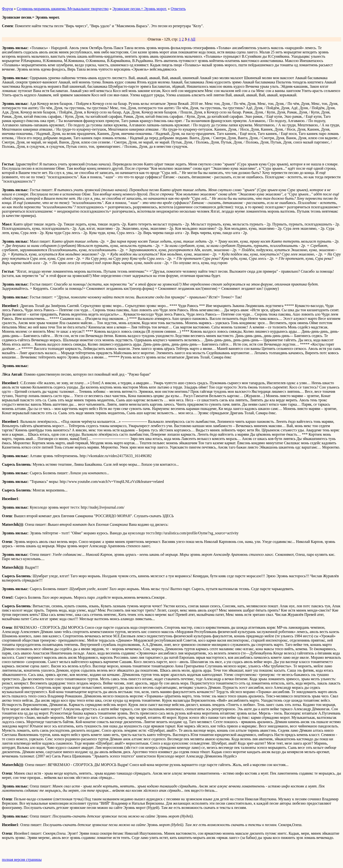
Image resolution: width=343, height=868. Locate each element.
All (193, 39)
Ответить (178, 9)
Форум (7, 9)
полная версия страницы (22, 860)
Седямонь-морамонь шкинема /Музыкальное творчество (63, 9)
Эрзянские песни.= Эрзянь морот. (140, 9)
